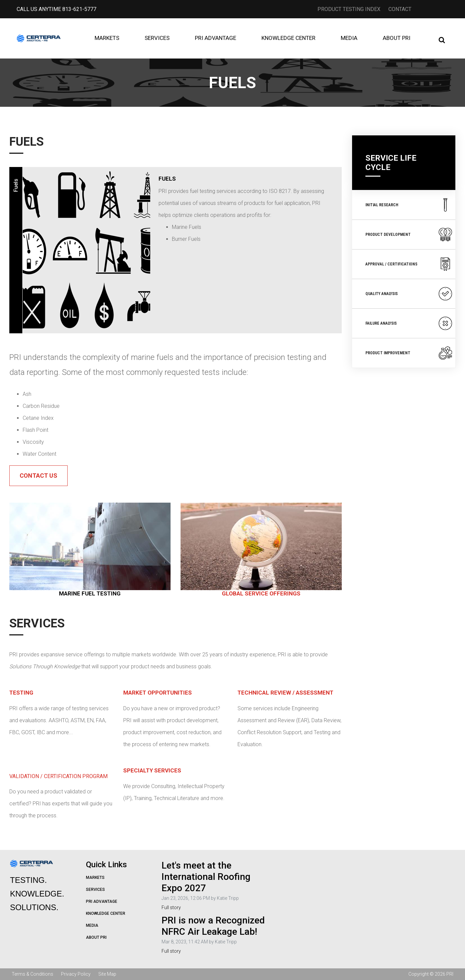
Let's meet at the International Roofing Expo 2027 (206, 877)
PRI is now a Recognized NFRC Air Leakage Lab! (213, 926)
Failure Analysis (409, 323)
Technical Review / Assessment (285, 693)
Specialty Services (152, 770)
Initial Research (409, 205)
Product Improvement (409, 353)
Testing (21, 693)
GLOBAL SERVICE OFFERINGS (261, 593)
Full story (171, 907)
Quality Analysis (409, 294)
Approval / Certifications (409, 264)
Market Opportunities (158, 693)
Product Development (409, 235)
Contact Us (38, 476)
